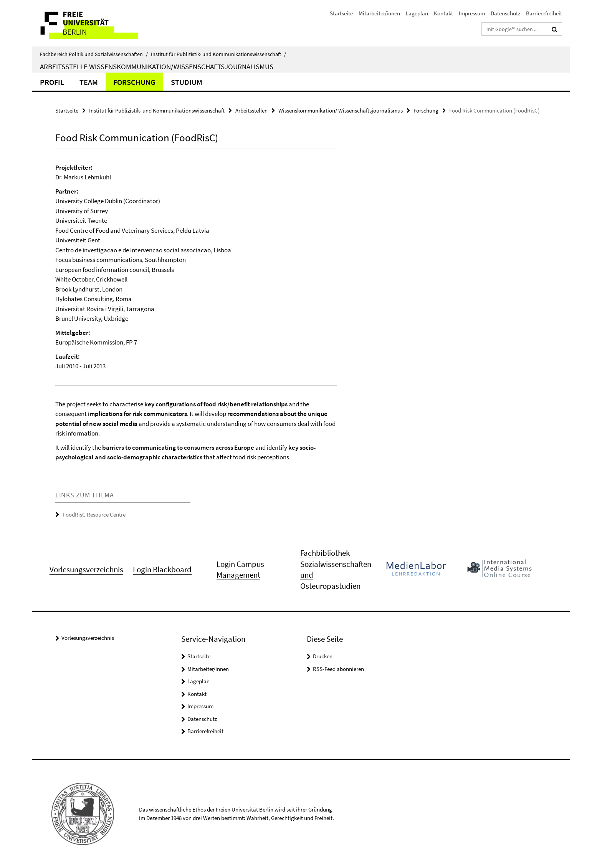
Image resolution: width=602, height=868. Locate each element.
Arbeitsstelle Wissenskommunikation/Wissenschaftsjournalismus (157, 66)
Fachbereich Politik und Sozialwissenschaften (94, 54)
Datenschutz (505, 13)
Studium (187, 82)
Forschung (134, 82)
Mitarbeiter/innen (379, 13)
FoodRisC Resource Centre (94, 514)
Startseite (341, 13)
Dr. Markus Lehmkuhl (83, 177)
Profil (52, 82)
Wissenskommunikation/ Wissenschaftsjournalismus (341, 110)
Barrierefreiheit (544, 13)
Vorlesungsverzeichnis (88, 638)
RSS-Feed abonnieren (338, 669)
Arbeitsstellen (251, 110)
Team (89, 82)
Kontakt (443, 13)
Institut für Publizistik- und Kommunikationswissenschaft (218, 54)
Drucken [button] (323, 656)
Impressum (472, 13)
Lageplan (417, 13)
